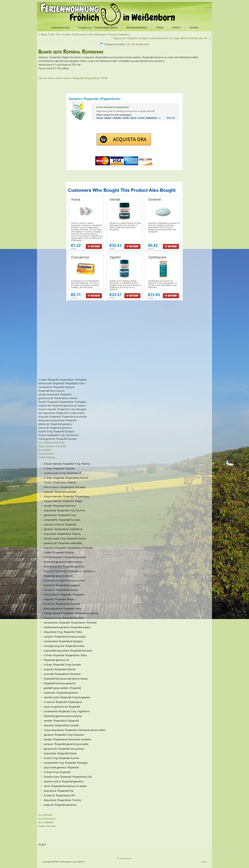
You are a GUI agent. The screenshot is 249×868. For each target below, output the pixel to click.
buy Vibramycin (47, 818)
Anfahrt (176, 27)
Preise (160, 27)
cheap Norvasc (47, 826)
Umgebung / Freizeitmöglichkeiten (98, 27)
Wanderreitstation (137, 27)
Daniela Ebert (142, 44)
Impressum (126, 858)
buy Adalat (45, 450)
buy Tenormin (46, 453)
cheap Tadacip (47, 457)
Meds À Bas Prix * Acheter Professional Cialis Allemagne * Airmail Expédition (85, 34)
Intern (204, 862)
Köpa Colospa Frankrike (52, 446)
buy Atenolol (45, 815)
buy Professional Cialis (52, 442)
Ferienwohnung (70, 8)
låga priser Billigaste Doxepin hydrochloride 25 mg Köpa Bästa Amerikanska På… (161, 38)
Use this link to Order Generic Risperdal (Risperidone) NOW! (73, 78)
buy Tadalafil (46, 822)
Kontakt (194, 27)
